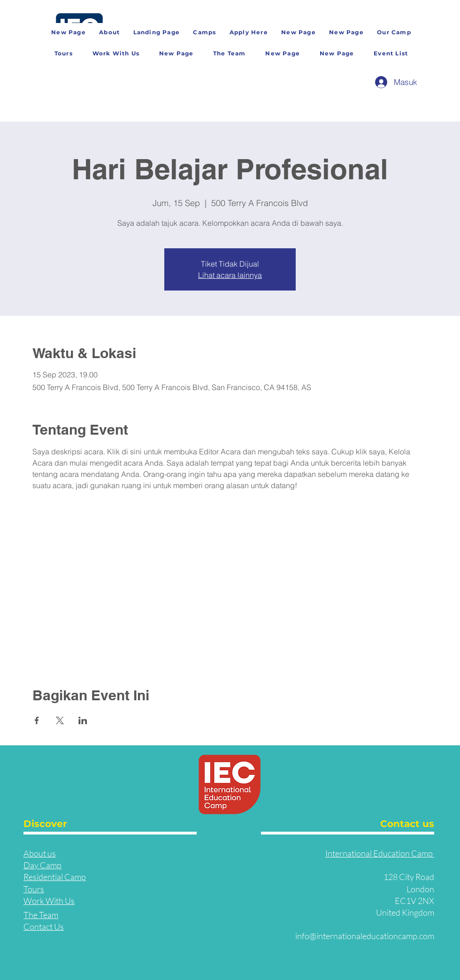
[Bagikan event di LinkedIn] (83, 720)
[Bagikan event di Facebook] (37, 720)
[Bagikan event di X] (60, 720)
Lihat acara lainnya (230, 275)
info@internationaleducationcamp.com (365, 936)
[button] (394, 33)
